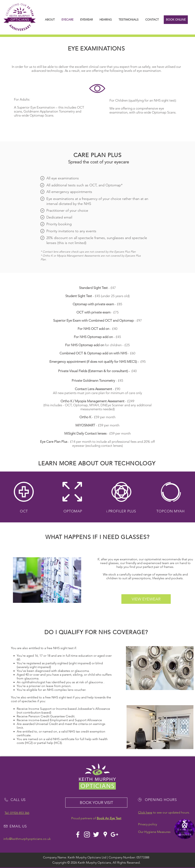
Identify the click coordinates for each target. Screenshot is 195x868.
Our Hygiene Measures (154, 832)
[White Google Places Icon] (105, 834)
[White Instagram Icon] (87, 834)
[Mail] (42, 178)
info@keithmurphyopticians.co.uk (27, 839)
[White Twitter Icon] (96, 834)
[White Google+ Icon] (114, 834)
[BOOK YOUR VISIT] (96, 803)
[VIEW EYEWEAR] (146, 599)
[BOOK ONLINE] (176, 20)
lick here (146, 812)
